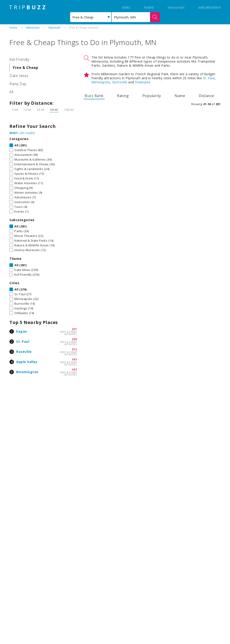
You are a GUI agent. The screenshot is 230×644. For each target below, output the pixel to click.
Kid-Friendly (19, 59)
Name (180, 96)
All (11, 92)
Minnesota (33, 28)
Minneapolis (101, 82)
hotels (149, 7)
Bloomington (27, 372)
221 (74, 329)
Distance (207, 96)
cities (126, 7)
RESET (14, 133)
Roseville (24, 352)
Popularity (152, 96)
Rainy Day (18, 84)
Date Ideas (19, 76)
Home (13, 28)
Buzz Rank (94, 96)
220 (74, 339)
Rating (123, 96)
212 (74, 349)
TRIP (28, 7)
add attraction (210, 7)
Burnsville (120, 82)
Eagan (22, 331)
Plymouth (54, 28)
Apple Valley (27, 362)
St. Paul (23, 341)
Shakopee (143, 82)
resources (176, 7)
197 (74, 359)
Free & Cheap (26, 68)
